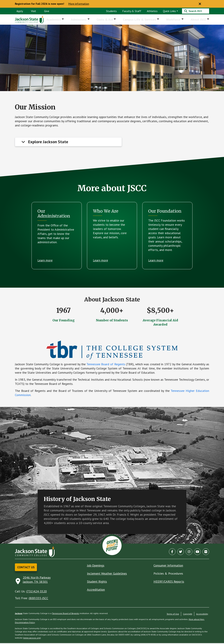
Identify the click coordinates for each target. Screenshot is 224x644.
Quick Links (169, 11)
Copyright (188, 615)
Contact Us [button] (26, 568)
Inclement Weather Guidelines (107, 574)
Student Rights (97, 582)
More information (79, 4)
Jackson (19, 614)
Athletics (152, 11)
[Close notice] (200, 4)
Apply (20, 11)
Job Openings (96, 566)
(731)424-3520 (36, 592)
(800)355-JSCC (38, 599)
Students (111, 11)
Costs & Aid (107, 20)
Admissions (81, 20)
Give (47, 11)
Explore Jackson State (48, 143)
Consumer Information (168, 566)
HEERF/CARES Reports (169, 582)
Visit (34, 11)
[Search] (196, 11)
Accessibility (202, 615)
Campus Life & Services (141, 20)
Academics (57, 20)
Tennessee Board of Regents (106, 365)
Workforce (174, 20)
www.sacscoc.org (32, 639)
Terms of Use (173, 615)
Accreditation (96, 590)
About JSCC (199, 20)
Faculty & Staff (132, 11)
